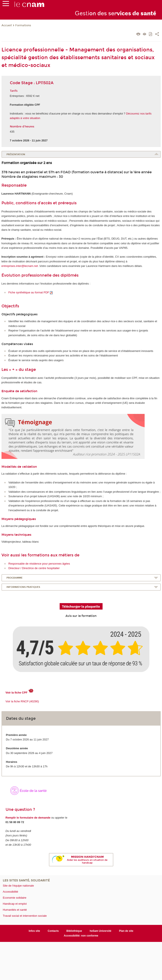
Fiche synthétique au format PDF (29, 292)
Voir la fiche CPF (17, 693)
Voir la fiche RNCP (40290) (22, 701)
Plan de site (126, 931)
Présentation (16, 154)
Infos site (34, 931)
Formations (23, 25)
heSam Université (101, 931)
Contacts (53, 931)
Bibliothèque (74, 931)
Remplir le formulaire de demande (28, 818)
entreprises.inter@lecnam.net (20, 266)
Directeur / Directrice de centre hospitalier (34, 568)
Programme (14, 578)
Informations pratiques (23, 587)
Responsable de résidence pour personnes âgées (39, 564)
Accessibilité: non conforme (81, 936)
